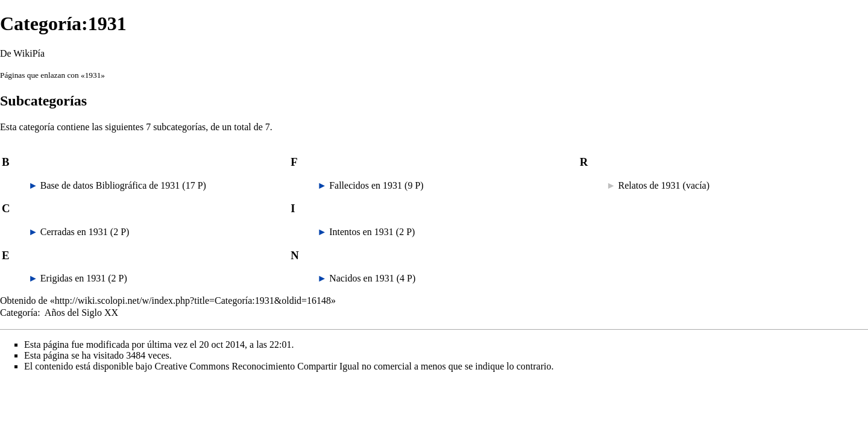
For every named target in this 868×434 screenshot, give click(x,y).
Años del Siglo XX (81, 313)
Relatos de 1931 (649, 185)
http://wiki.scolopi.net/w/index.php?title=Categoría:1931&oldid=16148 (193, 300)
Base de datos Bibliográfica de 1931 (110, 185)
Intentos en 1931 (361, 232)
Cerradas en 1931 (74, 232)
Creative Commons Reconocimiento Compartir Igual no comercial (283, 366)
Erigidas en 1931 (73, 278)
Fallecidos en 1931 (366, 185)
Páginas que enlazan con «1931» (52, 75)
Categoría (19, 313)
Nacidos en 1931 (362, 278)
